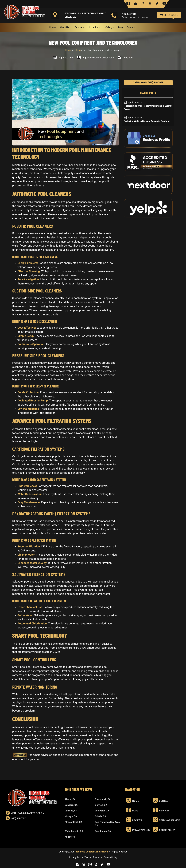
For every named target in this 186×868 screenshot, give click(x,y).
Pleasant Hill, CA (73, 822)
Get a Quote (169, 15)
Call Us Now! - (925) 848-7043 (148, 83)
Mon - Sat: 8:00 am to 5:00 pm (25, 813)
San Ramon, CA (103, 831)
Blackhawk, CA (103, 799)
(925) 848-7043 (129, 14)
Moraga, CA (71, 816)
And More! (70, 837)
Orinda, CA (100, 816)
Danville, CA (71, 811)
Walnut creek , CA (74, 831)
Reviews (137, 820)
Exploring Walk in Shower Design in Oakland (147, 121)
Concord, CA (71, 805)
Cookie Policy (167, 830)
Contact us (20, 755)
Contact (164, 801)
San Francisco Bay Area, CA (108, 824)
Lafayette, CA (102, 811)
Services (164, 811)
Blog (78, 50)
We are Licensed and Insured (135, 17)
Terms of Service (169, 820)
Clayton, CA (101, 805)
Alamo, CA (70, 799)
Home (69, 50)
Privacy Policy (141, 830)
